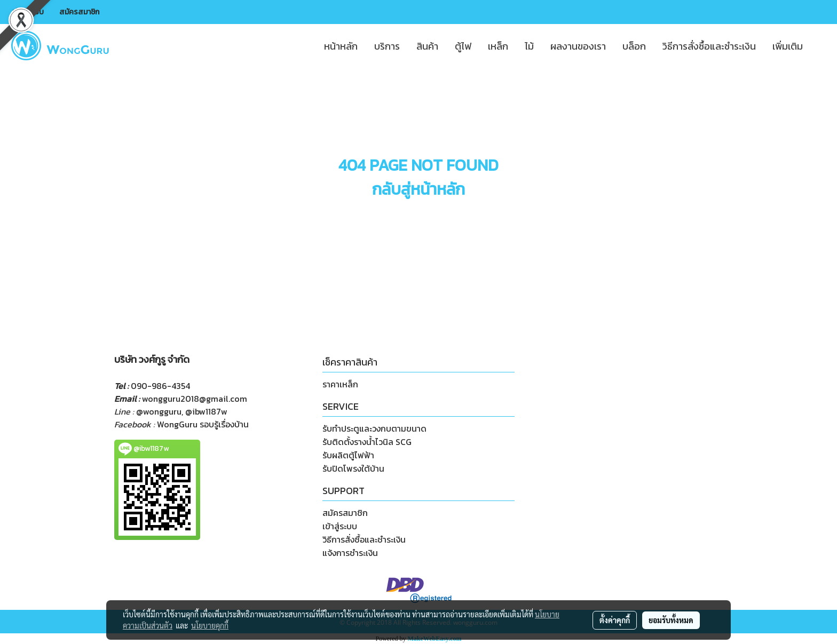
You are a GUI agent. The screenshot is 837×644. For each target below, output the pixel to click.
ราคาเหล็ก (340, 384)
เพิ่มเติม (788, 46)
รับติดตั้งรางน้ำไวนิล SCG (367, 442)
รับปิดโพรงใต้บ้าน (353, 468)
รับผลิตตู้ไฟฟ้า (348, 455)
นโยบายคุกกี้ (210, 625)
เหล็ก (498, 46)
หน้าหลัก (341, 46)
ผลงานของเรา (578, 46)
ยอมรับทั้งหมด (671, 620)
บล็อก (634, 46)
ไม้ (529, 46)
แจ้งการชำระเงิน (350, 553)
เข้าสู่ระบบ (28, 12)
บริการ (387, 46)
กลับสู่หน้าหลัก (418, 189)
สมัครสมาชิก (79, 12)
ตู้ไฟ (463, 46)
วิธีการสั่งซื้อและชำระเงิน (709, 46)
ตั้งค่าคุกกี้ (615, 620)
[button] (820, 46)
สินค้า (427, 46)
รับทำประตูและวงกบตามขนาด (374, 428)
